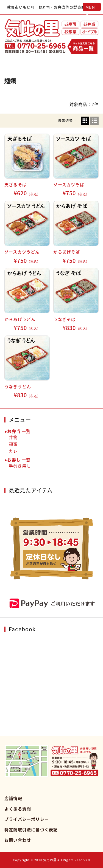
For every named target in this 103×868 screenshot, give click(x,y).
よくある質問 (18, 809)
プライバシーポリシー (27, 819)
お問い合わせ (18, 840)
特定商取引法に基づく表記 (31, 830)
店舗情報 (13, 798)
